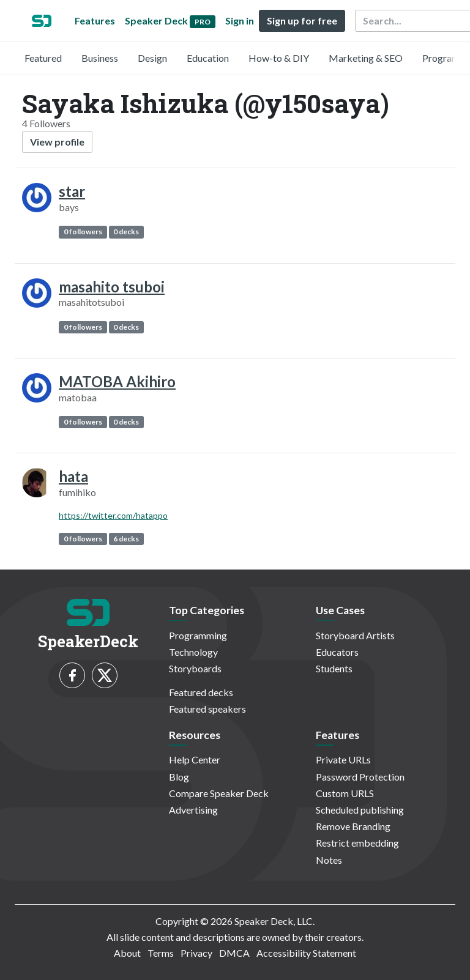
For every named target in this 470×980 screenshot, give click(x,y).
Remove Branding (353, 826)
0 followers (83, 232)
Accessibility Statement (306, 953)
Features (95, 20)
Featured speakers (207, 709)
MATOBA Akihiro (117, 381)
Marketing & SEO (366, 58)
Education (208, 58)
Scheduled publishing (360, 810)
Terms (161, 953)
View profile (57, 142)
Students (334, 668)
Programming (198, 635)
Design (152, 58)
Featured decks (201, 692)
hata (73, 476)
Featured (43, 58)
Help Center (195, 759)
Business (100, 58)
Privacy (196, 953)
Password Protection (360, 777)
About (127, 953)
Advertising (193, 810)
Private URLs (343, 759)
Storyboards (195, 668)
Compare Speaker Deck (219, 793)
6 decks (126, 539)
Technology (193, 652)
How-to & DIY (279, 58)
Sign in (240, 20)
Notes (329, 860)
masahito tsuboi (112, 287)
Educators (337, 652)
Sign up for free (302, 20)
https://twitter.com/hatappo (113, 515)
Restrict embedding (357, 843)
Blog (179, 777)
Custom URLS (345, 793)
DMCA (234, 953)
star (72, 191)
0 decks (126, 232)
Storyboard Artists (355, 635)
